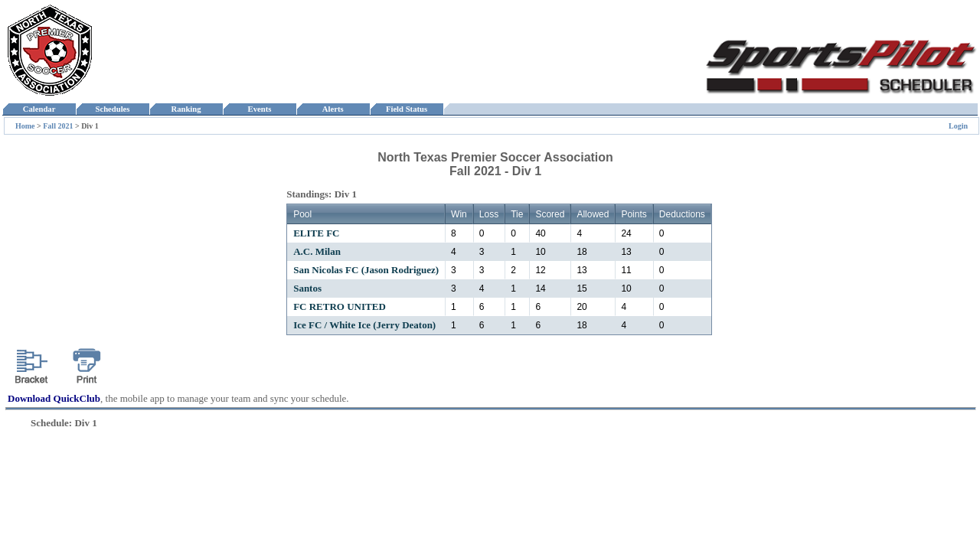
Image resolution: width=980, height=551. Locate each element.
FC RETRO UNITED (340, 306)
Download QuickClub (54, 398)
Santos (307, 288)
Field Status (407, 109)
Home (25, 126)
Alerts (333, 109)
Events (259, 109)
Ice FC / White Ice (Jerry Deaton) (364, 325)
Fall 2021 (59, 126)
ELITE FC (316, 233)
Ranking (186, 109)
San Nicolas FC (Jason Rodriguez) (366, 270)
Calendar (39, 109)
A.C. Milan (317, 251)
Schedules (113, 109)
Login (958, 126)
